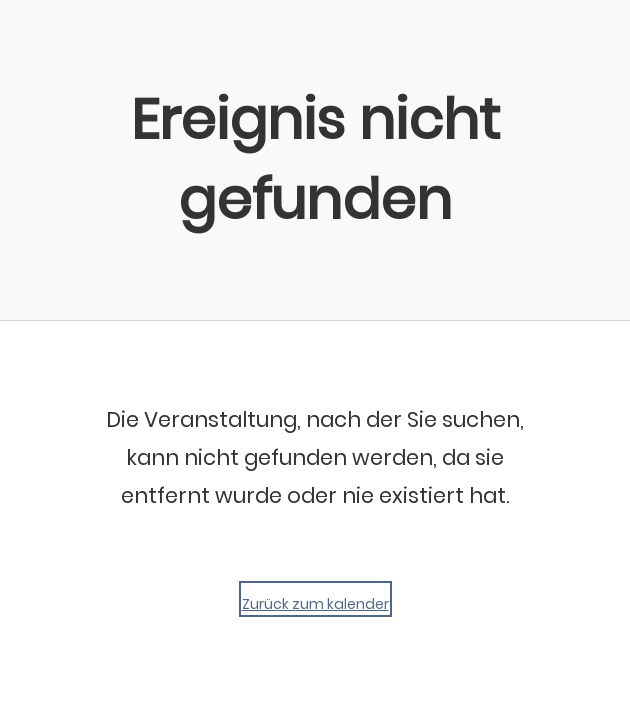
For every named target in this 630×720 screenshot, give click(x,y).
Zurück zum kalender (315, 604)
